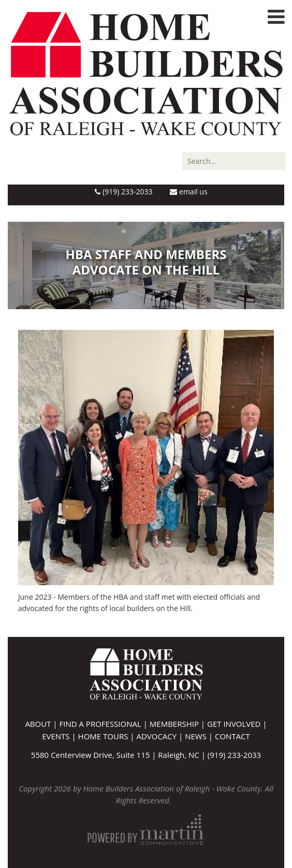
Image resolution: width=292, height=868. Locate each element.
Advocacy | (160, 736)
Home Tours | (107, 736)
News (196, 736)
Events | (60, 736)
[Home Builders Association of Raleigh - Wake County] (146, 73)
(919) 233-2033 (123, 192)
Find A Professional (100, 724)
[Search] (234, 161)
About (38, 724)
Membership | (178, 724)
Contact (232, 736)
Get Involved (234, 724)
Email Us (188, 192)
